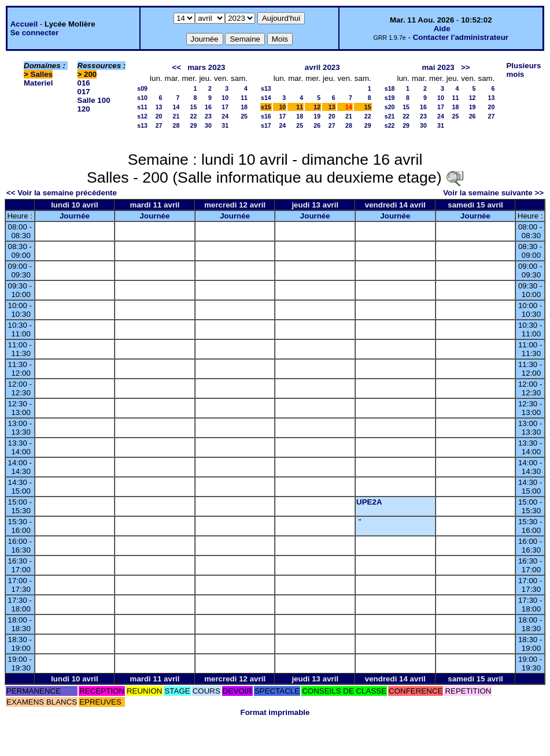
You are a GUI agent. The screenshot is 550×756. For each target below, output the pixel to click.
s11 (142, 107)
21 (176, 116)
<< (177, 67)
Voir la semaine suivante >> (493, 193)
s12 (142, 116)
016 (84, 83)
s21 (390, 116)
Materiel (38, 83)
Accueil (24, 24)
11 (244, 98)
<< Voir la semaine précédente (62, 193)
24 (225, 116)
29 (194, 125)
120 (84, 109)
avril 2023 (322, 67)
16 (208, 107)
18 (244, 107)
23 (208, 116)
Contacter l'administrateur (461, 37)
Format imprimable (275, 712)
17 (225, 107)
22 (194, 116)
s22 (390, 125)
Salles (42, 74)
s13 (142, 125)
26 (317, 125)
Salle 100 (94, 100)
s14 (266, 98)
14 (176, 107)
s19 (390, 98)
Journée (75, 216)
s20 (390, 107)
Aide (442, 29)
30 (208, 125)
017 (84, 92)
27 (159, 125)
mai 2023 (438, 67)
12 (317, 107)
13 (159, 107)
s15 (266, 107)
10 (225, 98)
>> (466, 67)
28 (176, 125)
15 (194, 107)
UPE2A (369, 502)
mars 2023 (206, 67)
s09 (142, 88)
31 (225, 125)
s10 (142, 98)
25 (244, 116)
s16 (266, 116)
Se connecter (35, 33)
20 (159, 116)
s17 (266, 125)
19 (317, 116)
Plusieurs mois (523, 70)
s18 (390, 88)
